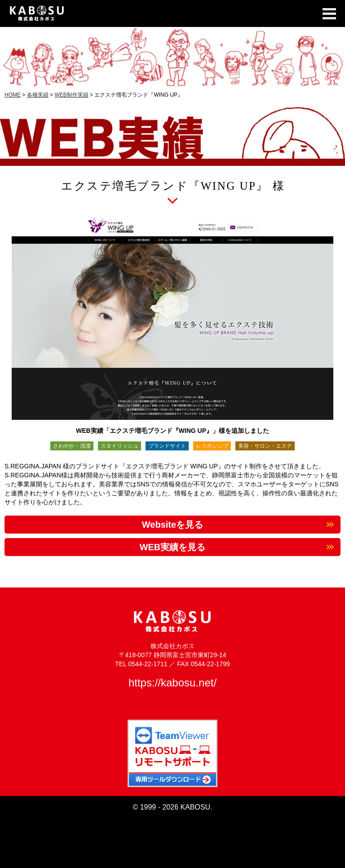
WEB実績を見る (173, 547)
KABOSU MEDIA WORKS (172, 13)
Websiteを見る (172, 525)
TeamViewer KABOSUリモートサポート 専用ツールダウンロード (172, 753)
